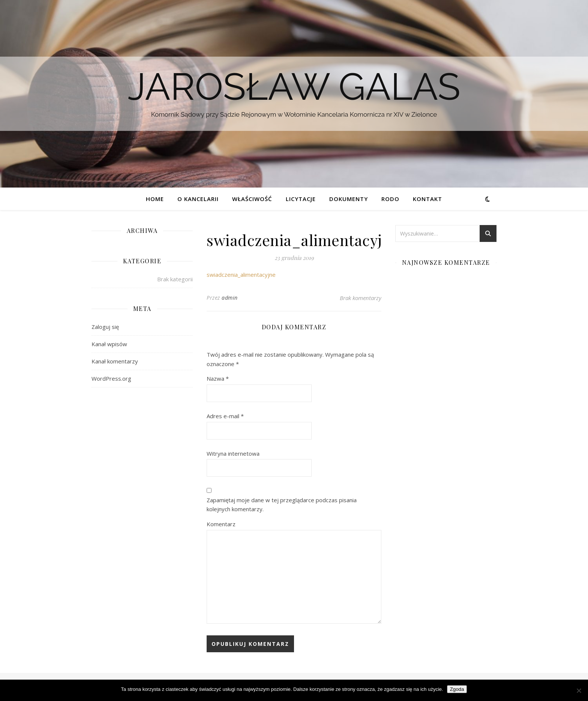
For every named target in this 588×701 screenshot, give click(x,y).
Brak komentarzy (361, 298)
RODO (390, 199)
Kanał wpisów (109, 344)
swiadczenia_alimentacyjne (241, 275)
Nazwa (218, 378)
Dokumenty (349, 199)
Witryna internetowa (233, 453)
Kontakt (427, 199)
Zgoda (457, 689)
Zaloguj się (105, 327)
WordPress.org (111, 378)
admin (230, 298)
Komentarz (221, 524)
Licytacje (301, 199)
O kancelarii (198, 199)
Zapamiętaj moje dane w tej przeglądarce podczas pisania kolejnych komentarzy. (282, 505)
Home (155, 199)
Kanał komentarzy (115, 361)
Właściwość (252, 199)
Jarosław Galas (294, 87)
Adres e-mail (225, 416)
